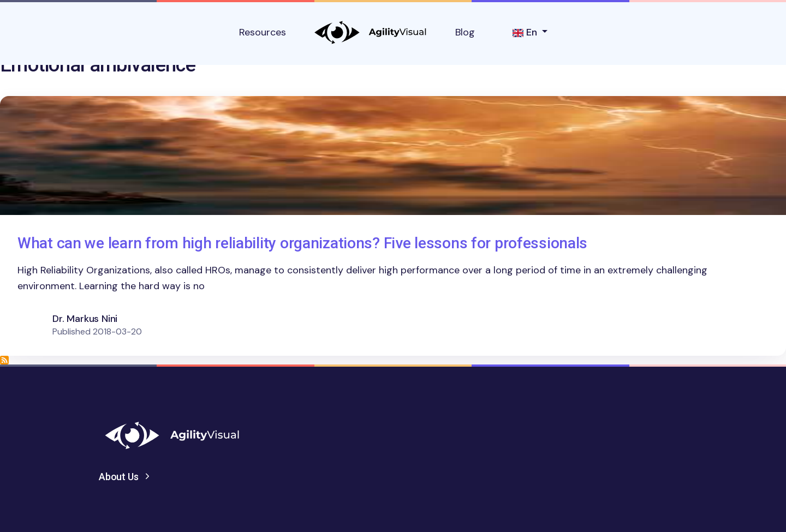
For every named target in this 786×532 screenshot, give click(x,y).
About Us (119, 477)
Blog (465, 32)
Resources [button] (263, 32)
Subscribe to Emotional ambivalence (4, 360)
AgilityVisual (371, 32)
